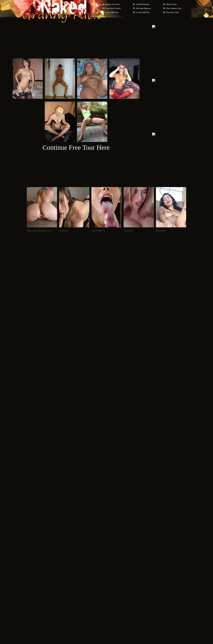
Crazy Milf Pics (112, 12)
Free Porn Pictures (113, 8)
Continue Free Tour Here (76, 147)
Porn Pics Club (172, 12)
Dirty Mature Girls (174, 8)
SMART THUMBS (114, 523)
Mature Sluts (172, 4)
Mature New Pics (113, 4)
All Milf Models (143, 4)
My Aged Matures (144, 8)
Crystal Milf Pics (143, 12)
